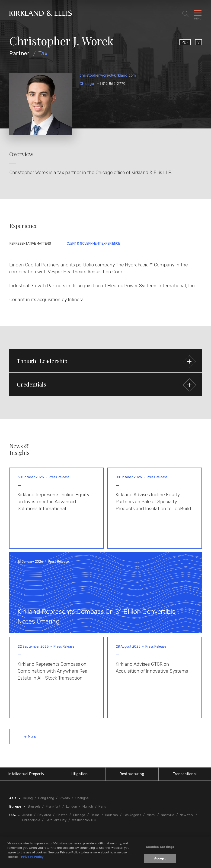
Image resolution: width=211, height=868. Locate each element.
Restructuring (132, 774)
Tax (43, 53)
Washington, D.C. (84, 820)
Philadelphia (31, 820)
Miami (151, 815)
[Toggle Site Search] (185, 14)
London (72, 807)
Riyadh (65, 798)
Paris (102, 807)
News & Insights (19, 449)
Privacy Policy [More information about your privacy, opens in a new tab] (32, 857)
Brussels (34, 807)
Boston (62, 815)
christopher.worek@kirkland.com (108, 75)
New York (187, 815)
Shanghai (82, 798)
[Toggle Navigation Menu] (198, 14)
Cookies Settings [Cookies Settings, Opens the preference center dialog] (160, 848)
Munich (88, 807)
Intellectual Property (26, 774)
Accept (160, 859)
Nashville (168, 815)
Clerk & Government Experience (93, 244)
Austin (27, 815)
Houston (111, 815)
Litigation (79, 774)
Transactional (185, 774)
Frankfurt (53, 807)
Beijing (28, 798)
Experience (24, 226)
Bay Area (44, 815)
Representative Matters (30, 244)
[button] (105, 361)
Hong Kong (46, 798)
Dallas (95, 815)
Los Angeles (132, 815)
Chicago (87, 84)
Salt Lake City (56, 820)
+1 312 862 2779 (111, 84)
